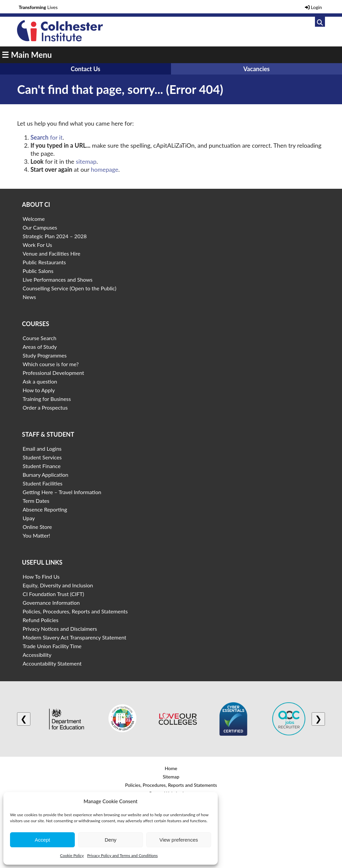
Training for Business (47, 399)
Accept (42, 840)
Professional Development (53, 373)
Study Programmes (45, 355)
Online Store (37, 527)
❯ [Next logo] (318, 719)
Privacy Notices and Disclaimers (60, 629)
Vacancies (256, 69)
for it (46, 137)
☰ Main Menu (27, 55)
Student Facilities (43, 483)
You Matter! (36, 535)
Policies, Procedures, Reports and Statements (75, 611)
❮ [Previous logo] (24, 719)
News (29, 297)
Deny (110, 840)
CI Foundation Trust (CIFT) (53, 594)
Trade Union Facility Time (52, 646)
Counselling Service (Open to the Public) (69, 288)
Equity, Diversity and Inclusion (58, 585)
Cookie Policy (72, 855)
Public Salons (38, 271)
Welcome (34, 219)
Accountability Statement (52, 663)
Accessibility (37, 655)
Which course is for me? (51, 364)
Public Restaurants (44, 262)
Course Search (40, 338)
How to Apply (39, 390)
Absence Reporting (45, 509)
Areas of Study (40, 347)
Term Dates (36, 501)
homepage (105, 169)
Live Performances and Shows (58, 279)
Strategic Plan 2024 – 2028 (55, 236)
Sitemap (171, 777)
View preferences (179, 840)
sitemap (86, 161)
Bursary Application (46, 475)
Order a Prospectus (45, 407)
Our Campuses (40, 227)
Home (171, 768)
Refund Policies (41, 620)
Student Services (42, 457)
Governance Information (51, 603)
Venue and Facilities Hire (52, 253)
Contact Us (86, 69)
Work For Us (37, 245)
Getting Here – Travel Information (62, 492)
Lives (38, 7)
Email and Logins (42, 449)
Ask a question (40, 381)
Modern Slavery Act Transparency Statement (74, 637)
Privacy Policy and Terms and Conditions (122, 855)
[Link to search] (320, 22)
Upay (29, 518)
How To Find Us (41, 576)
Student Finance (42, 466)
